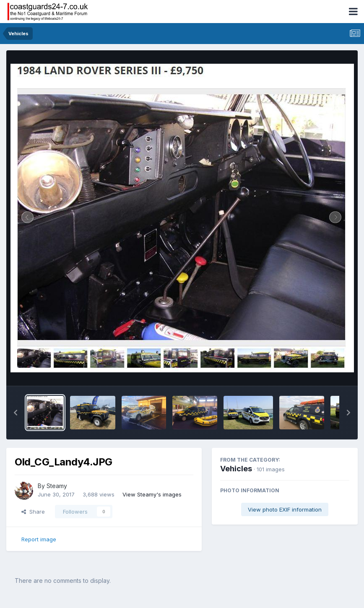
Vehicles (236, 469)
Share (33, 512)
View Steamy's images (152, 494)
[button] (16, 413)
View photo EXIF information (285, 509)
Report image (39, 539)
